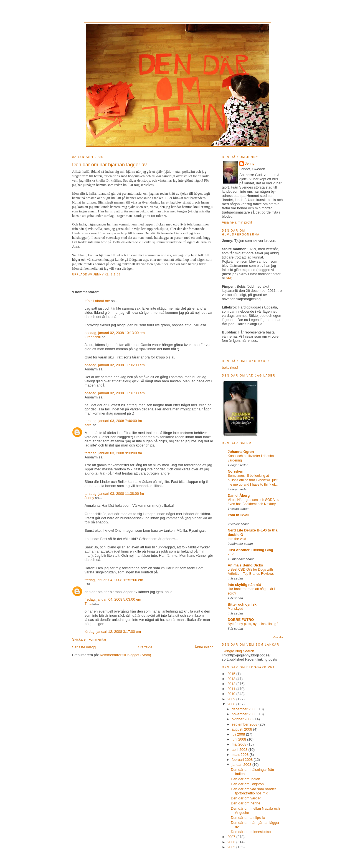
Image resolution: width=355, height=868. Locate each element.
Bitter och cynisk (242, 604)
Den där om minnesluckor (251, 832)
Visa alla (278, 637)
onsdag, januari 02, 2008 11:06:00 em (115, 365)
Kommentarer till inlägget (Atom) (125, 655)
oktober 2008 (243, 719)
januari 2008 (242, 765)
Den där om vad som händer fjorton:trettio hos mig (253, 791)
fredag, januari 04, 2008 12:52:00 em (114, 580)
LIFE (231, 519)
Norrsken (235, 471)
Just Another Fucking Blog (250, 550)
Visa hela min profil (237, 222)
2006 (232, 842)
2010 (232, 694)
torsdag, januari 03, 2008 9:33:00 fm (113, 453)
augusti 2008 (242, 729)
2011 (232, 689)
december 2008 (244, 709)
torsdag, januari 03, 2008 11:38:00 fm (114, 494)
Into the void (237, 539)
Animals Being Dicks (245, 565)
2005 (232, 847)
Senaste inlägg (84, 647)
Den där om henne (246, 803)
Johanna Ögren (241, 452)
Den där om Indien (245, 779)
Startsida (145, 647)
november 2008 (244, 714)
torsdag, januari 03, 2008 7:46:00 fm (113, 421)
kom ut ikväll (239, 515)
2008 (232, 704)
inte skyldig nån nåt (244, 585)
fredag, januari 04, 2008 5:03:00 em (113, 599)
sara (88, 425)
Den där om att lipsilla (248, 818)
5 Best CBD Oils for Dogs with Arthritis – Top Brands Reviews (251, 572)
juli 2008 (239, 734)
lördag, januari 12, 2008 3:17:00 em (113, 632)
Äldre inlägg (204, 647)
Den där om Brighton (247, 784)
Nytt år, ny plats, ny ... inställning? (253, 624)
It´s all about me (97, 301)
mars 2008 (240, 755)
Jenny (99, 274)
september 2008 (245, 724)
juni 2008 (239, 739)
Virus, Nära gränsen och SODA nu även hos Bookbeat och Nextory (253, 502)
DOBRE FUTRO (241, 620)
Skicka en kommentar (89, 639)
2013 (232, 679)
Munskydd (235, 609)
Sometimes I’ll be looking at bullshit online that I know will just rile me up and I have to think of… (253, 480)
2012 (232, 684)
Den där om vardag (246, 798)
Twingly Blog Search (238, 651)
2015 (232, 674)
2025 (231, 554)
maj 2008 (239, 744)
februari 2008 (243, 760)
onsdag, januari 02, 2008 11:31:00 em (115, 393)
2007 (232, 837)
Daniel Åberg (239, 496)
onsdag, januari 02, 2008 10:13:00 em (115, 333)
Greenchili (93, 337)
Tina (88, 604)
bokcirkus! (230, 367)
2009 (232, 699)
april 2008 (240, 750)
